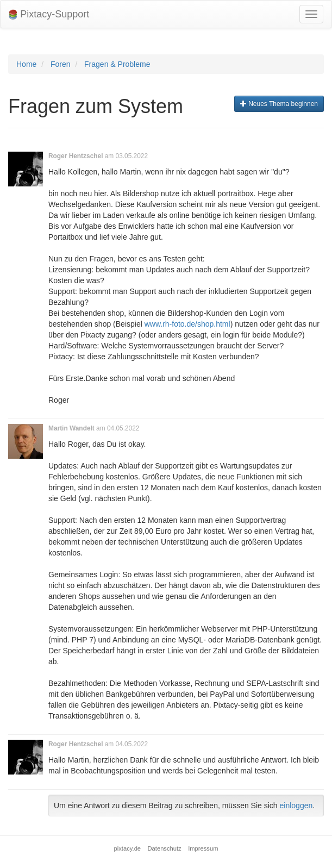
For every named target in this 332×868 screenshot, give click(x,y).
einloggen (296, 805)
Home (26, 64)
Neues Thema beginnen (279, 104)
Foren (61, 64)
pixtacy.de (128, 848)
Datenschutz (165, 848)
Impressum (203, 848)
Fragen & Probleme (117, 64)
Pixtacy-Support (49, 14)
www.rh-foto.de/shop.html (187, 324)
